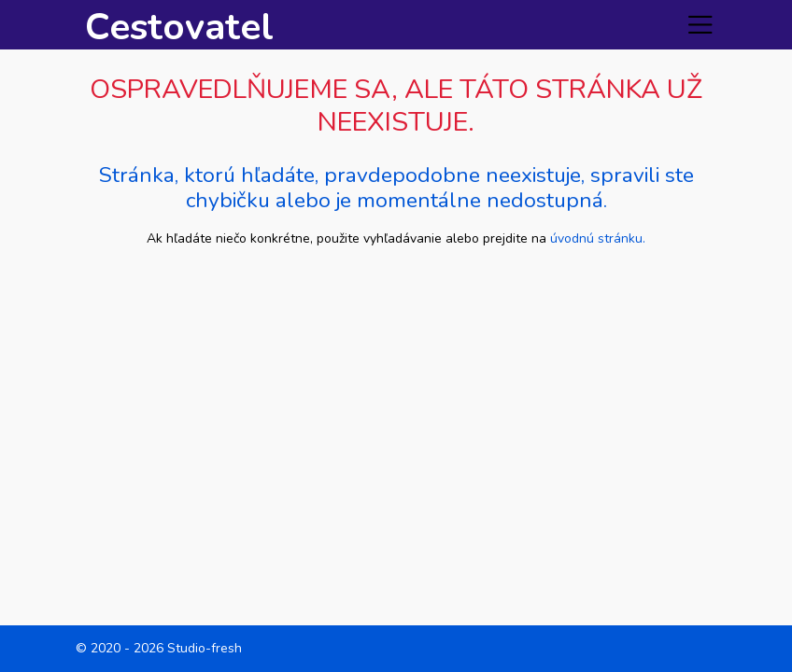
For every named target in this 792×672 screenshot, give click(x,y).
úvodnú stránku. (598, 238)
